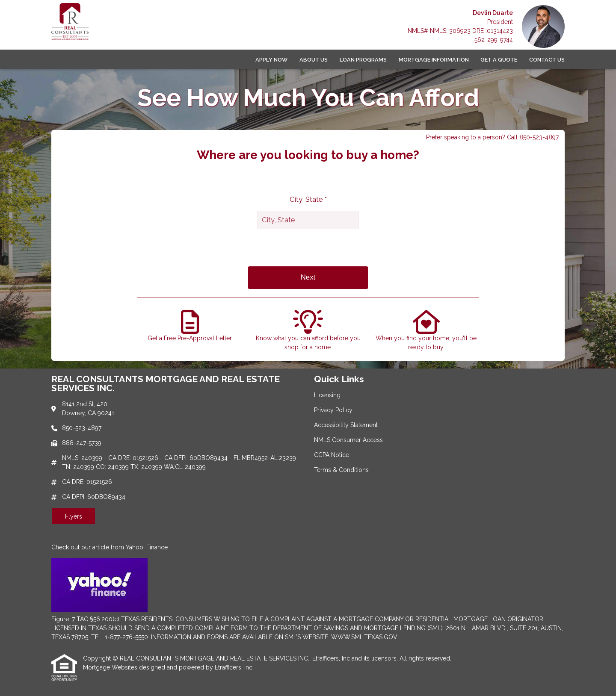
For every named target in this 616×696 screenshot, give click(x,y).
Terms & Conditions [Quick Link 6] (341, 470)
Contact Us (547, 60)
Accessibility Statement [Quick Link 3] (346, 425)
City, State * (308, 199)
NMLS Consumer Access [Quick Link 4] (348, 440)
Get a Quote (499, 60)
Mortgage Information (434, 60)
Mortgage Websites (111, 667)
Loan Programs (363, 60)
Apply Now (271, 60)
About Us (314, 60)
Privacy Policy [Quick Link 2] (333, 410)
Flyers (74, 516)
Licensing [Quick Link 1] (327, 395)
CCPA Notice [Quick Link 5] (332, 455)
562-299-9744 (494, 40)
